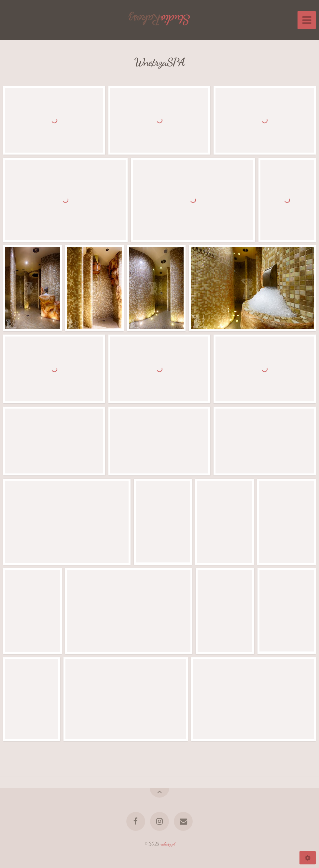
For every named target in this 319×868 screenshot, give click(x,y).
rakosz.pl (168, 844)
